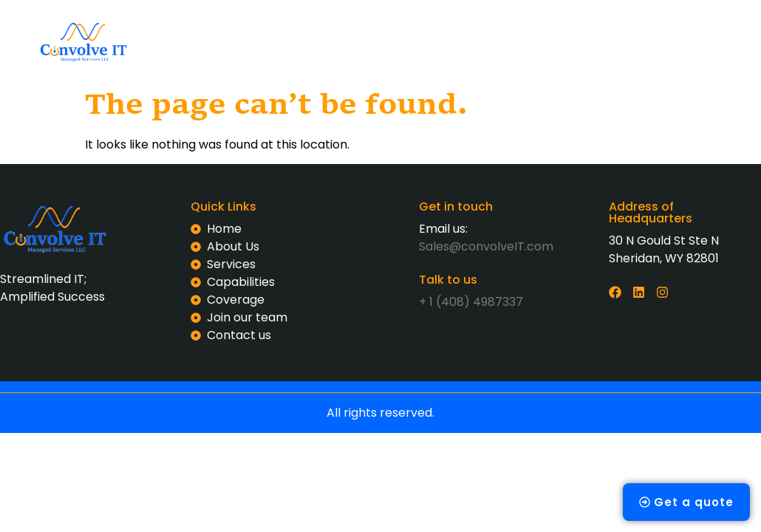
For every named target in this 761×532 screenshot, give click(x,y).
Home (227, 24)
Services (375, 24)
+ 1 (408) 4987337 (471, 302)
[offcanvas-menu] (654, 40)
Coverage (551, 24)
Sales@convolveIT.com (486, 248)
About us (298, 24)
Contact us (447, 58)
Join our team (348, 58)
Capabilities (461, 24)
